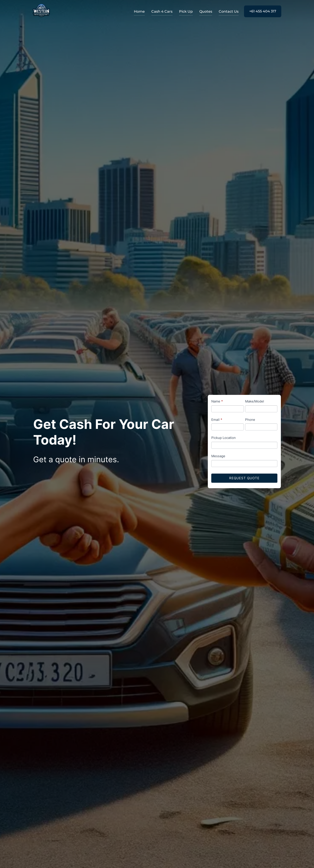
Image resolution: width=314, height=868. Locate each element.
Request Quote (244, 478)
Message (218, 456)
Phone (250, 420)
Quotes (206, 11)
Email (217, 420)
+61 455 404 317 (263, 11)
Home (139, 11)
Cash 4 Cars (162, 11)
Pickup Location (224, 438)
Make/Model (255, 401)
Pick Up (186, 11)
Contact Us (229, 11)
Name (217, 401)
